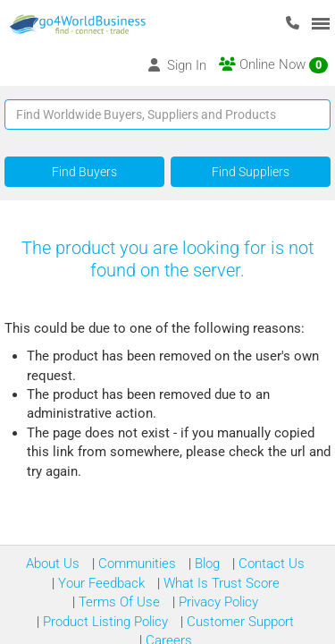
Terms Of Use (117, 602)
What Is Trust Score (220, 583)
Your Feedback (100, 583)
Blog (205, 563)
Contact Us (270, 563)
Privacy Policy (217, 602)
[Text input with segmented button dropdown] (167, 114)
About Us (53, 563)
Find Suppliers (251, 172)
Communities (135, 563)
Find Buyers (84, 172)
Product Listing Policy (104, 622)
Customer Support (239, 622)
